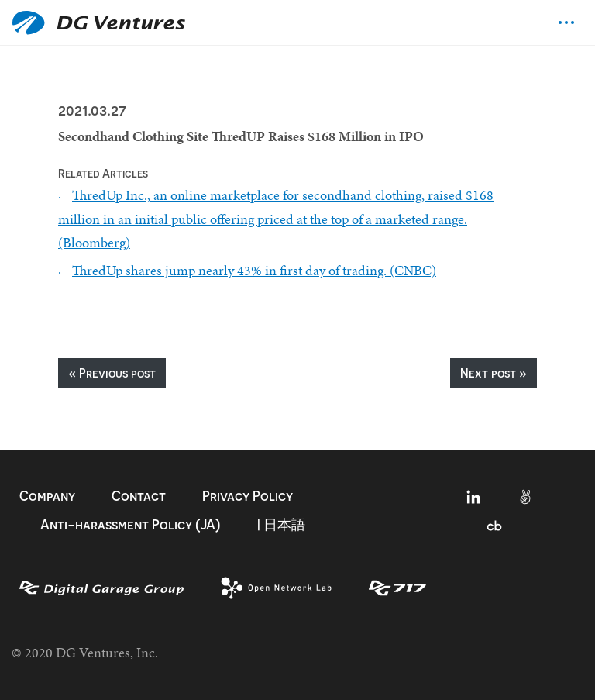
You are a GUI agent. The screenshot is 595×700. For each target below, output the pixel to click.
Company (47, 496)
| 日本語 (281, 524)
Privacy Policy (248, 496)
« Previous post (112, 373)
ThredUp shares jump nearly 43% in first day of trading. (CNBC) (254, 270)
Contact (139, 496)
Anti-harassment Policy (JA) (131, 524)
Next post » (494, 373)
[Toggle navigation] (566, 22)
